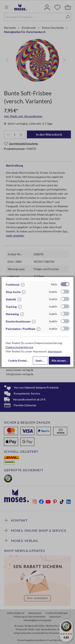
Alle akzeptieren (61, 360)
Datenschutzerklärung (19, 347)
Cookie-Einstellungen (20, 360)
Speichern (42, 360)
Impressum (55, 351)
